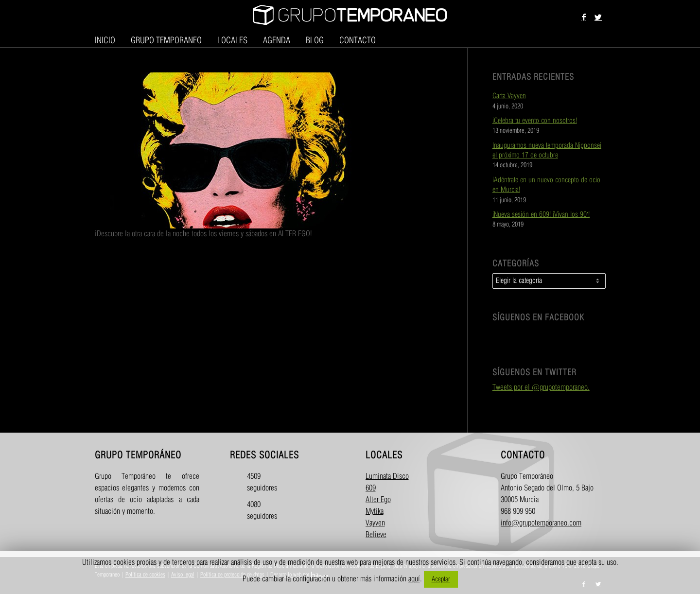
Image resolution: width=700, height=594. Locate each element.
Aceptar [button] (441, 579)
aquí (414, 579)
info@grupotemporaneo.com (541, 523)
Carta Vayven (509, 96)
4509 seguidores (255, 482)
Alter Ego (378, 500)
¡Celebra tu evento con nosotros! (535, 121)
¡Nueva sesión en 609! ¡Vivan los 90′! (541, 215)
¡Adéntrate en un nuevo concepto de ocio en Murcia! (546, 185)
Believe (376, 535)
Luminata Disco (387, 477)
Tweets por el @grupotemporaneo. (541, 388)
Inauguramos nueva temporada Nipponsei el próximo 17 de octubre (547, 151)
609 (371, 488)
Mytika (375, 512)
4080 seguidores (255, 511)
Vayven (375, 523)
